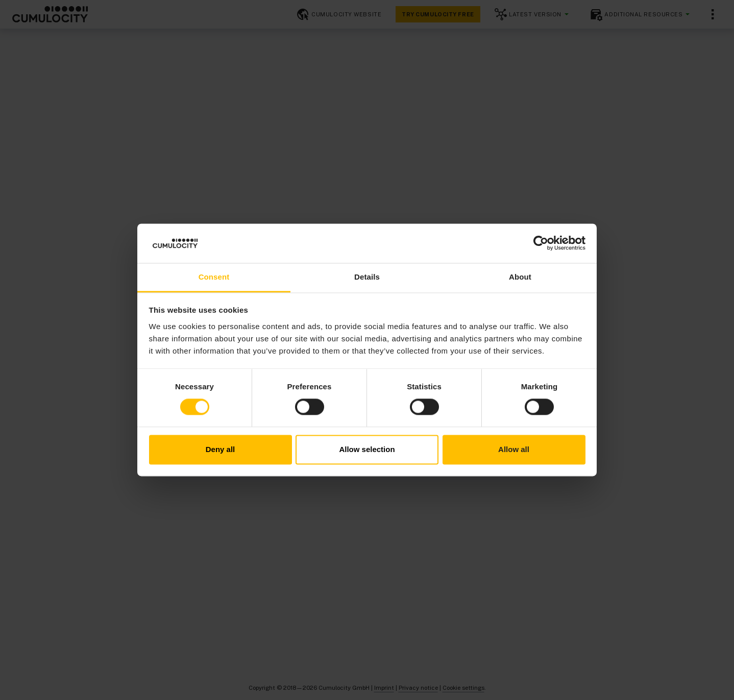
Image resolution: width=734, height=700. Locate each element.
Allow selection (367, 449)
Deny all (221, 449)
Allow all (514, 449)
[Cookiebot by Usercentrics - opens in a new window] (541, 243)
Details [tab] (367, 277)
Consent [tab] (214, 277)
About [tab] (520, 277)
